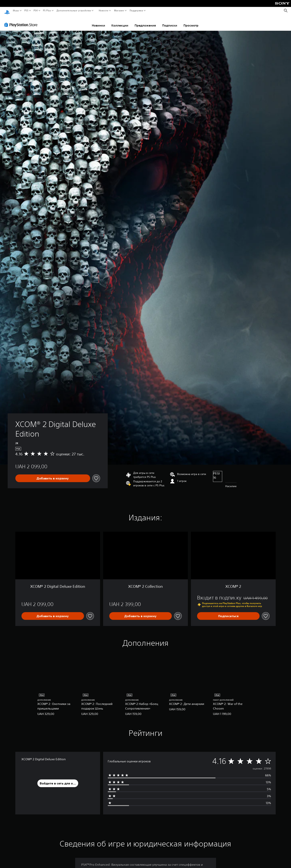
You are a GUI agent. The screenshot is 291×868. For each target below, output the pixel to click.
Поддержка (136, 11)
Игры (16, 11)
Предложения (145, 22)
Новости (103, 11)
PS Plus (47, 11)
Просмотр (191, 22)
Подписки (170, 22)
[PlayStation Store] (22, 21)
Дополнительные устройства (74, 11)
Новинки (98, 22)
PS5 (26, 11)
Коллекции (120, 22)
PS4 (35, 11)
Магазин (119, 11)
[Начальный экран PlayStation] (7, 11)
